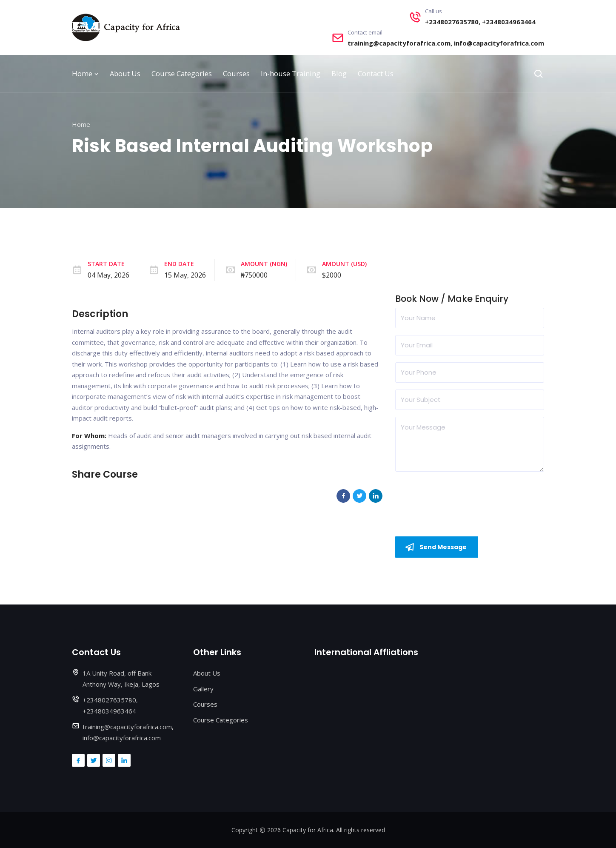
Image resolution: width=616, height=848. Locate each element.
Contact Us (376, 73)
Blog (339, 73)
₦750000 (254, 275)
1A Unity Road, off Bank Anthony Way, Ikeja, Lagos (121, 679)
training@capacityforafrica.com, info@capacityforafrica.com (445, 43)
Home (85, 73)
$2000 (332, 275)
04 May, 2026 (108, 275)
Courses (236, 73)
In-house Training (291, 73)
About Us (125, 73)
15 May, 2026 (185, 275)
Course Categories (182, 73)
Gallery (203, 689)
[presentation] (460, 495)
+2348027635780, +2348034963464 (480, 22)
